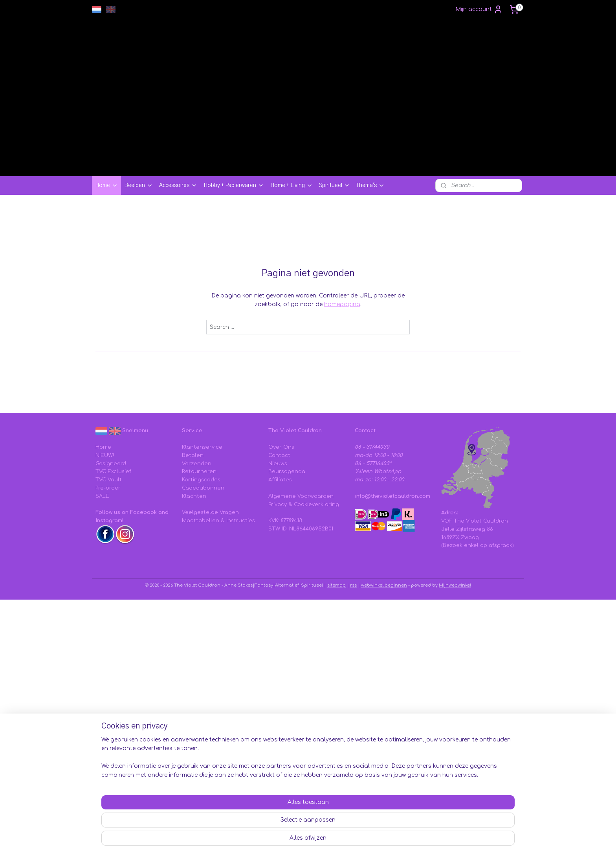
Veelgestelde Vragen (210, 512)
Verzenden (197, 464)
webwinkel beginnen (384, 585)
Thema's (370, 185)
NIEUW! (105, 455)
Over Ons (281, 447)
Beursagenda (287, 472)
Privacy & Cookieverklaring (304, 505)
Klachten (194, 496)
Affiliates (280, 480)
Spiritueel (335, 185)
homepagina (342, 304)
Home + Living (291, 185)
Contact (279, 455)
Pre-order (108, 488)
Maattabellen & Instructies (218, 521)
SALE (102, 496)
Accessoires (178, 185)
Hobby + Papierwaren (234, 185)
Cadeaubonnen (203, 488)
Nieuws (278, 464)
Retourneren (199, 472)
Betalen (193, 455)
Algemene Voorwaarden (301, 496)
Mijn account (479, 9)
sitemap (336, 585)
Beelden (138, 185)
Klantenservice (202, 447)
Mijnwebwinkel (455, 585)
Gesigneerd (111, 464)
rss (353, 585)
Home (106, 185)
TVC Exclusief (113, 472)
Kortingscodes (201, 480)
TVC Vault (109, 480)
